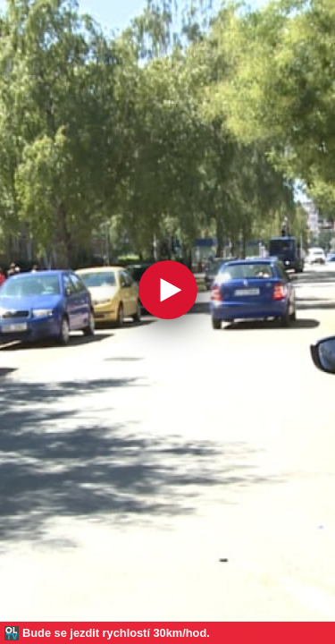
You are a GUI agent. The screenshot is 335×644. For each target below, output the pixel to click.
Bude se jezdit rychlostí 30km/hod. (116, 633)
